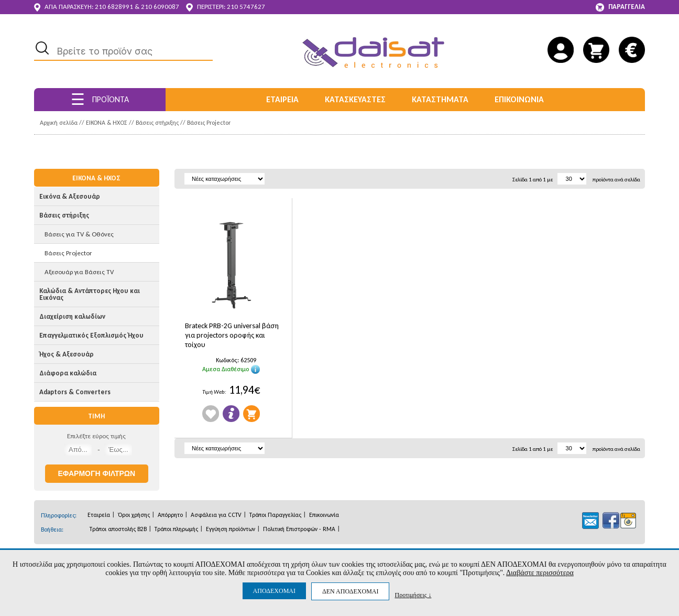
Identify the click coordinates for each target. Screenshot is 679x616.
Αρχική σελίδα (59, 123)
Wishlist (211, 414)
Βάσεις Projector (209, 123)
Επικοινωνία (324, 515)
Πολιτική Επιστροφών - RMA (299, 529)
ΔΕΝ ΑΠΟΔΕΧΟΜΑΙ (350, 591)
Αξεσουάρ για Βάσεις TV (79, 272)
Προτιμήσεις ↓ (413, 595)
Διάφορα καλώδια (68, 373)
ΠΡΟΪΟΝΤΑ (100, 99)
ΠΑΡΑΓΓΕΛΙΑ (620, 7)
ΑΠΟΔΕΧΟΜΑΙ (274, 591)
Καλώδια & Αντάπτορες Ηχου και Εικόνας (90, 294)
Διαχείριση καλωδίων (72, 316)
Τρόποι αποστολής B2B (118, 529)
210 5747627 (246, 7)
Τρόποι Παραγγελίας (275, 515)
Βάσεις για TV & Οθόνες (79, 234)
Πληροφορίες (231, 414)
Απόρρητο (170, 515)
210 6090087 (160, 7)
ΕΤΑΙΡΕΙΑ (282, 99)
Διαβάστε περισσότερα (540, 573)
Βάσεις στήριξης (157, 123)
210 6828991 (114, 7)
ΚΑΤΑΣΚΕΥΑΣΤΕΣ (355, 99)
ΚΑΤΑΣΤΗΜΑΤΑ (440, 99)
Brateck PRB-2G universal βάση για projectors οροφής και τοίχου (232, 335)
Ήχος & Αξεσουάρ (67, 354)
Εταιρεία (99, 515)
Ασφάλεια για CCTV (216, 515)
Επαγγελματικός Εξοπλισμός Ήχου (91, 335)
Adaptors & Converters (75, 392)
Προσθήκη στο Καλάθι (251, 414)
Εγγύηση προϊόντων (231, 529)
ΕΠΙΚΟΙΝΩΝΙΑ (519, 99)
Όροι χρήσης (134, 515)
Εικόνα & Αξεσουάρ (70, 196)
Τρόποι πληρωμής (176, 529)
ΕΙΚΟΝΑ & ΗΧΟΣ (107, 123)
